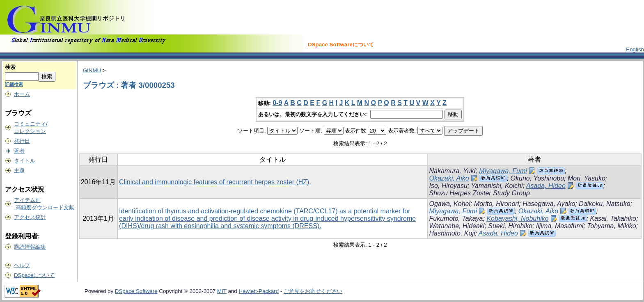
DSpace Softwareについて (341, 45)
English (635, 49)
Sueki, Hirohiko (510, 226)
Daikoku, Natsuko (604, 204)
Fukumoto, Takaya (456, 218)
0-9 (277, 103)
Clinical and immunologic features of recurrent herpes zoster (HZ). (215, 182)
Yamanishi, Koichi (497, 186)
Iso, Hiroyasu (448, 186)
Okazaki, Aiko (449, 178)
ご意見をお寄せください (313, 291)
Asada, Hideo (546, 186)
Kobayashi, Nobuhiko (517, 218)
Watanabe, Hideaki (457, 226)
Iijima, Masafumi (560, 226)
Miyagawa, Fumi (503, 171)
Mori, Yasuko (587, 178)
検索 (10, 67)
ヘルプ (22, 265)
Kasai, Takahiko (613, 218)
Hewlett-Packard (259, 291)
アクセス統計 (30, 217)
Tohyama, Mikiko (611, 226)
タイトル (25, 161)
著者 (19, 151)
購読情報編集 (30, 247)
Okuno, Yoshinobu (537, 178)
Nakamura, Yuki (452, 171)
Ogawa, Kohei (450, 204)
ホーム (22, 94)
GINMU (92, 70)
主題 (19, 170)
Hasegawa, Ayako (549, 204)
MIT (222, 291)
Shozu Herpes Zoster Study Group (479, 193)
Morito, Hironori (496, 204)
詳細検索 (14, 84)
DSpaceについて (34, 275)
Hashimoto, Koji (452, 233)
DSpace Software (136, 291)
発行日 (22, 141)
